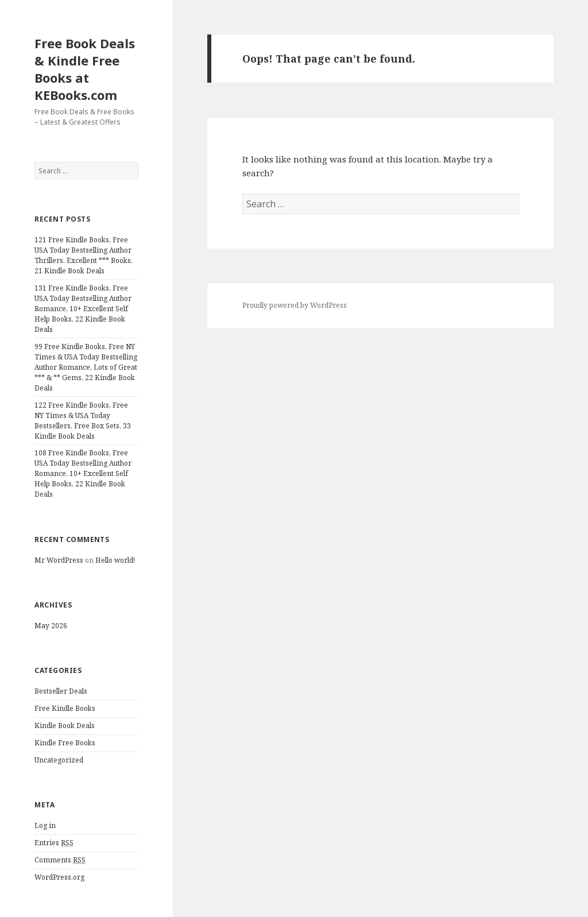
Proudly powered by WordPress (295, 305)
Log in (45, 825)
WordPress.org (59, 877)
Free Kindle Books (65, 708)
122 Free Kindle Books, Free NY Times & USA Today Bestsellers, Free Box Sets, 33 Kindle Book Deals (83, 421)
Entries (54, 843)
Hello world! (115, 560)
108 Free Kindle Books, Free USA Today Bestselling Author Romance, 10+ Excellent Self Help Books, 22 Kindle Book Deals (83, 473)
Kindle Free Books (65, 743)
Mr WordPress (59, 560)
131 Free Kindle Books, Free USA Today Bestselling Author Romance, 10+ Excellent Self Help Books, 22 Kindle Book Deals (83, 309)
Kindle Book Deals (65, 726)
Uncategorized (59, 760)
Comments (60, 860)
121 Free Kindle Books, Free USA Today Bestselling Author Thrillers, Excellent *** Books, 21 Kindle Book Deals (84, 255)
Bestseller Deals (61, 691)
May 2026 (51, 626)
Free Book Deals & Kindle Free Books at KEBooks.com (85, 69)
